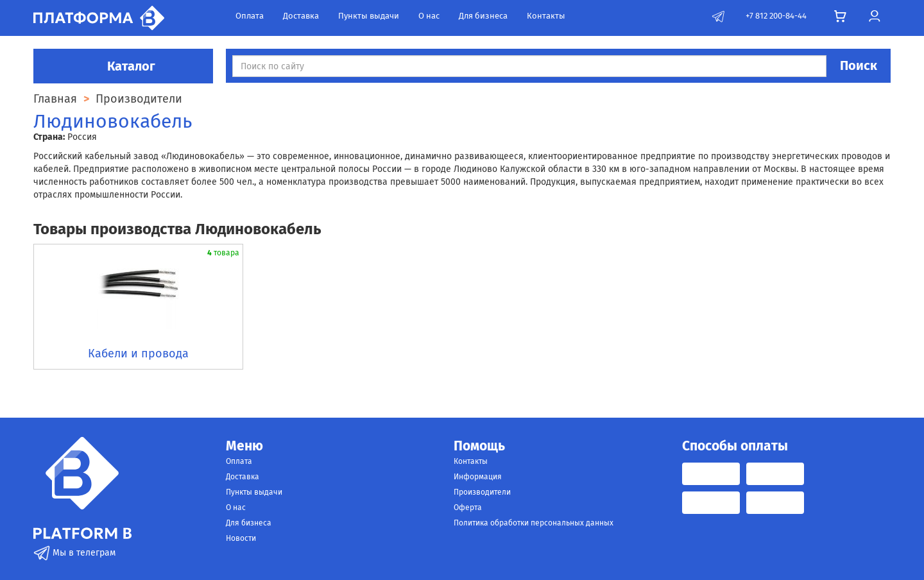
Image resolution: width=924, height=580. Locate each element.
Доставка (301, 16)
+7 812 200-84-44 (776, 16)
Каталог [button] (123, 66)
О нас (429, 16)
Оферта (468, 507)
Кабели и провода (138, 354)
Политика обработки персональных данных (534, 523)
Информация (478, 477)
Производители (482, 492)
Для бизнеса (483, 16)
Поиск (859, 65)
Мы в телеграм (74, 553)
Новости (241, 538)
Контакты (546, 16)
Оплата (250, 16)
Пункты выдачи (369, 16)
